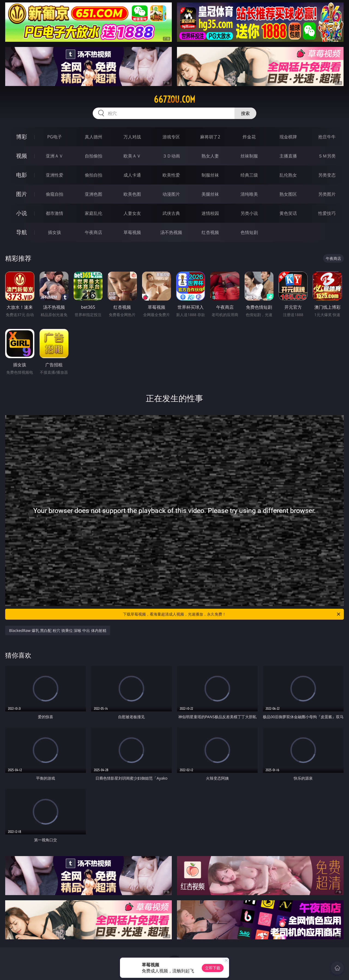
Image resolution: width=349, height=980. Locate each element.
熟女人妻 (210, 156)
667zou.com (174, 99)
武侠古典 (171, 213)
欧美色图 (132, 194)
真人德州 (94, 137)
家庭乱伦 (94, 213)
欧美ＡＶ (132, 156)
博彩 (22, 137)
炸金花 (249, 137)
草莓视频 (132, 232)
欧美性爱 (171, 175)
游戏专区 (171, 137)
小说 (22, 213)
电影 (22, 175)
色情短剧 (249, 232)
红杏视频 (210, 232)
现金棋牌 (288, 137)
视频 (22, 156)
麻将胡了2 (210, 137)
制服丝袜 (210, 175)
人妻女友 (132, 213)
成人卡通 (132, 175)
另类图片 (327, 194)
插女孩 (55, 232)
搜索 (245, 113)
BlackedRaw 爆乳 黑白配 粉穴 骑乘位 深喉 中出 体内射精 (58, 630)
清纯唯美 (249, 194)
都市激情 (55, 213)
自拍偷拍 (94, 156)
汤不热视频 (171, 232)
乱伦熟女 (288, 175)
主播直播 (288, 156)
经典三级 (249, 175)
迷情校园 (210, 213)
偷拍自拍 (94, 175)
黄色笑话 (288, 213)
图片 (22, 194)
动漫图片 (171, 194)
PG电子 (54, 137)
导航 (22, 232)
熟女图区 (288, 194)
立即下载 (213, 968)
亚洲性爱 (55, 175)
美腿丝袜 (210, 194)
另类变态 (327, 175)
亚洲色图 (94, 194)
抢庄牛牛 (327, 137)
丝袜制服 (249, 156)
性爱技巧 (327, 213)
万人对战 (132, 137)
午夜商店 (94, 232)
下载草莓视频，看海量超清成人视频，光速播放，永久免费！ (232, 614)
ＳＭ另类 (327, 156)
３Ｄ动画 (171, 156)
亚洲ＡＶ (55, 156)
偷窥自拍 (55, 194)
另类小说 (249, 213)
